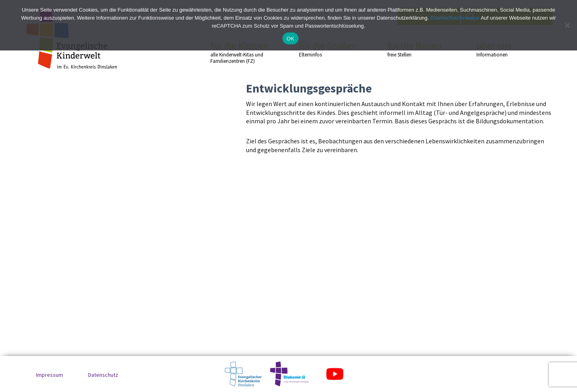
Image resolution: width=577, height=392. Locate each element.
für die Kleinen (240, 52)
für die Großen (329, 49)
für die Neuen (418, 49)
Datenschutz (103, 375)
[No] (567, 25)
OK (290, 39)
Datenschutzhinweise (455, 18)
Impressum (49, 375)
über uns (506, 49)
